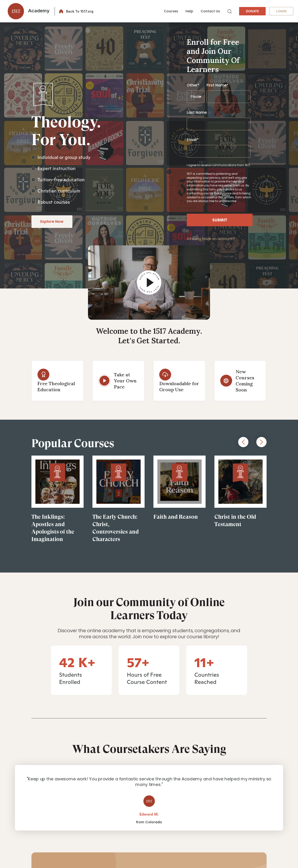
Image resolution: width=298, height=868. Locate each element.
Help (189, 11)
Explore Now (52, 221)
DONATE (252, 11)
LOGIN (281, 11)
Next (261, 442)
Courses (171, 11)
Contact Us (210, 11)
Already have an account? (211, 239)
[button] (27, 11)
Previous (243, 442)
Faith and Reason (176, 517)
